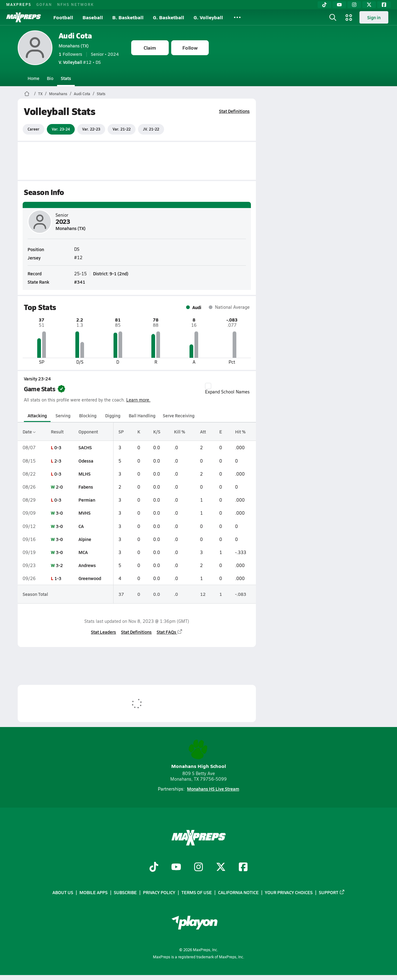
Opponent (88, 432)
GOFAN (44, 4)
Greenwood (90, 578)
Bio (50, 78)
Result (57, 432)
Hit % (240, 432)
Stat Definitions (234, 111)
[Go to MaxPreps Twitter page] (221, 867)
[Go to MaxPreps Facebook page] (243, 867)
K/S (156, 432)
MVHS (85, 513)
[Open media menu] (349, 17)
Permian (87, 500)
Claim (150, 48)
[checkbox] (208, 386)
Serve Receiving (179, 415)
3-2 (59, 565)
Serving (63, 415)
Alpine (85, 539)
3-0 (59, 513)
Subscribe (125, 892)
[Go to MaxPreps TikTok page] (154, 867)
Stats (66, 78)
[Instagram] (354, 5)
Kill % (180, 432)
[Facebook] (384, 5)
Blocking (88, 415)
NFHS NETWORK (76, 4)
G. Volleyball (208, 17)
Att (203, 432)
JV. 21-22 (151, 129)
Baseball (93, 17)
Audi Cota (75, 35)
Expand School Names (227, 389)
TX (40, 94)
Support (332, 892)
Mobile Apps (94, 892)
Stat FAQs (170, 632)
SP (121, 432)
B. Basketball (128, 17)
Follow (190, 48)
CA (81, 526)
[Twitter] (369, 5)
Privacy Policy (159, 892)
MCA (83, 552)
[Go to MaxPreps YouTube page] (176, 867)
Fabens (86, 487)
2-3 (58, 461)
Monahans (58, 94)
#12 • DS (80, 62)
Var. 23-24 (61, 129)
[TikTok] (324, 5)
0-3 (58, 447)
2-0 (59, 487)
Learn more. (138, 400)
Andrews (87, 565)
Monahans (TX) (74, 46)
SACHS (85, 447)
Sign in (374, 17)
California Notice (238, 892)
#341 (80, 282)
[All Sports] (237, 17)
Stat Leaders (103, 632)
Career (33, 129)
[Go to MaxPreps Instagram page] (198, 867)
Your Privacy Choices (289, 892)
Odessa (86, 461)
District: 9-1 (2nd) (111, 273)
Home (33, 78)
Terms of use (197, 892)
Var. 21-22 (122, 129)
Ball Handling (142, 415)
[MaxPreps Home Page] (27, 94)
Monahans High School (199, 754)
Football (63, 17)
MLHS (85, 474)
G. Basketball (169, 17)
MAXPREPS (19, 4)
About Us (63, 892)
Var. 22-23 (91, 129)
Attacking (37, 415)
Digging (112, 415)
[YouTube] (339, 5)
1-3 (58, 578)
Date (29, 432)
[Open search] (333, 17)
